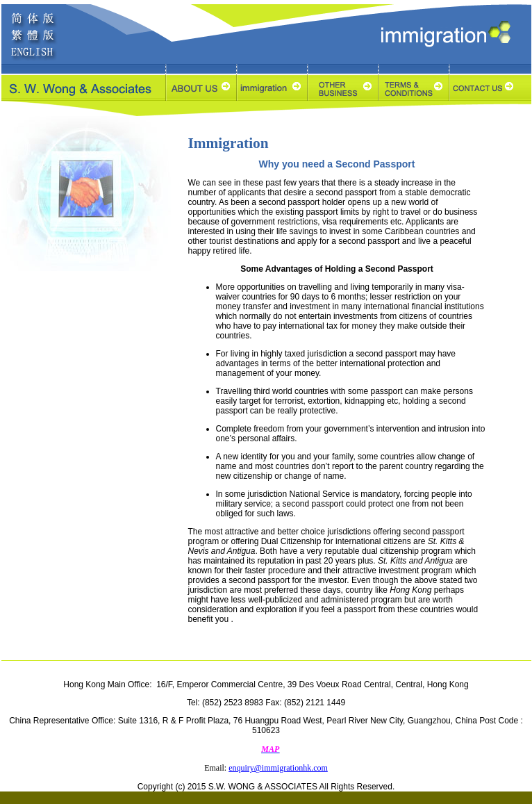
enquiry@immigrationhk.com (278, 768)
